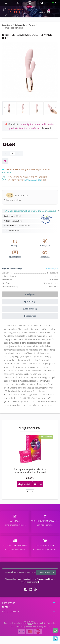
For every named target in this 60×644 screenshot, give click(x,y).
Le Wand (47, 128)
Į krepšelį (24, 484)
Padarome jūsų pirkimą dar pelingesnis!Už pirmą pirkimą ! (27, 179)
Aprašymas (30, 294)
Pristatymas (30, 316)
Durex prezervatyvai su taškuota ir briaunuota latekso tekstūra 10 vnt (30, 471)
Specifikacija (30, 301)
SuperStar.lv (7, 25)
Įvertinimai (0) (30, 309)
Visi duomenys (51, 268)
